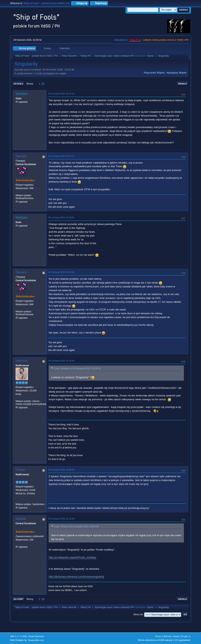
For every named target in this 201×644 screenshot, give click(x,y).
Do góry (18, 599)
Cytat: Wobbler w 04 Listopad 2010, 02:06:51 (77, 369)
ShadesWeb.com (36, 640)
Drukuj (183, 84)
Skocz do (138, 614)
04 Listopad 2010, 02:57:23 (61, 94)
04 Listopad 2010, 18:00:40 (61, 470)
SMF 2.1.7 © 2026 (18, 636)
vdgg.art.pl (135, 40)
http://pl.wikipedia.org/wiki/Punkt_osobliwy (72, 557)
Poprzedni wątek (154, 73)
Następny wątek (177, 73)
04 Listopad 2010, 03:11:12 (61, 156)
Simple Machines (36, 636)
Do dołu (18, 84)
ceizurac (22, 361)
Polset (20, 470)
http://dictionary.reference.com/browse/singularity (76, 577)
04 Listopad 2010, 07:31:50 (61, 361)
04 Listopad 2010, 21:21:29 (61, 519)
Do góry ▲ (186, 636)
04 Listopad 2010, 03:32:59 (61, 272)
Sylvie (150, 56)
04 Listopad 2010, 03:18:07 (61, 217)
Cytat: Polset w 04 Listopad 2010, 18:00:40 (76, 527)
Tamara (21, 156)
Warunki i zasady (171, 636)
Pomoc (158, 636)
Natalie (21, 519)
